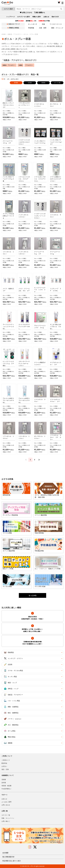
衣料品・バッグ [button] (11, 689)
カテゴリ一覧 (6, 815)
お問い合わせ (6, 805)
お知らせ (46, 17)
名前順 (30, 83)
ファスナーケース (56, 24)
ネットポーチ (33, 24)
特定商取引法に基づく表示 (12, 861)
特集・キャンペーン (8, 818)
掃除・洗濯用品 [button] (11, 707)
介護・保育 (43, 28)
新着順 (16, 83)
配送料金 (4, 763)
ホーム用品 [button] (9, 731)
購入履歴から (40, 12)
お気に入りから (26, 12)
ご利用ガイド (6, 760)
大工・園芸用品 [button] (11, 725)
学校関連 (31, 28)
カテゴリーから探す (24, 17)
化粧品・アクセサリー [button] (13, 695)
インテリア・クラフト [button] (13, 658)
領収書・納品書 (7, 786)
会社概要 (5, 853)
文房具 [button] (8, 664)
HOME (4, 34)
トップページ (11, 17)
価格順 (43, 83)
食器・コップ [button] (10, 683)
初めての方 (55, 17)
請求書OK (31, 21)
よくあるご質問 (7, 802)
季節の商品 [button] (9, 737)
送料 (19, 21)
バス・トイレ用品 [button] (12, 701)
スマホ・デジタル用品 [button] (13, 671)
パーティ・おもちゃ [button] (13, 719)
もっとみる (33, 595)
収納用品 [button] (9, 652)
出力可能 (44, 21)
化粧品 (20, 65)
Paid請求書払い (7, 789)
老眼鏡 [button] (8, 743)
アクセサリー (29, 65)
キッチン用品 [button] (10, 677)
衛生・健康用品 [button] (11, 713)
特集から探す (37, 17)
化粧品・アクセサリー (15, 34)
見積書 (4, 780)
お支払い (4, 766)
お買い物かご (6, 821)
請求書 (4, 783)
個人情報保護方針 (8, 857)
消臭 (43, 24)
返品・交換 (5, 769)
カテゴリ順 (57, 83)
